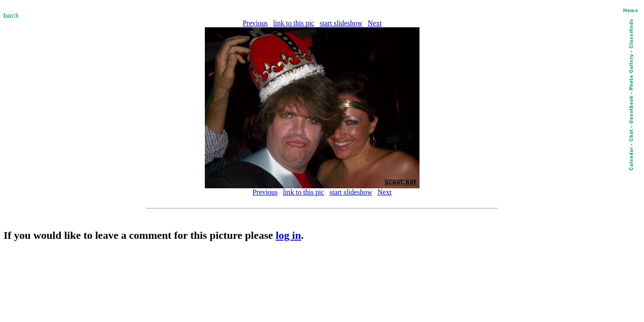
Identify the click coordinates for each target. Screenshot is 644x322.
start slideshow (341, 23)
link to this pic (294, 23)
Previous (255, 23)
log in (288, 235)
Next (375, 23)
